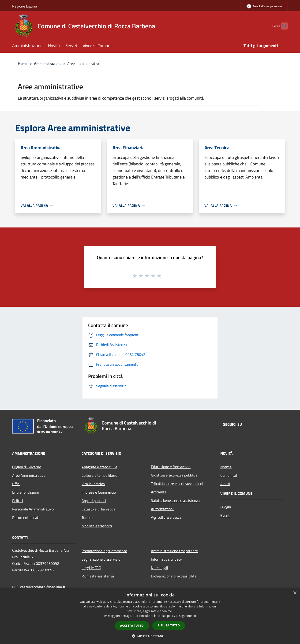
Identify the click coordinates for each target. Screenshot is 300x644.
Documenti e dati (26, 517)
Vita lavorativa (93, 484)
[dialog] (150, 616)
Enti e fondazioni (26, 492)
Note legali (159, 568)
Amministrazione (48, 63)
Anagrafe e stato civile (99, 467)
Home (22, 63)
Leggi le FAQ (91, 568)
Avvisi (225, 484)
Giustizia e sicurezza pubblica (174, 475)
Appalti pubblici (94, 501)
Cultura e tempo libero (99, 475)
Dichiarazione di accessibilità (174, 576)
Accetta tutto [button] (132, 626)
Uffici (16, 484)
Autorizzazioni (162, 509)
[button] (150, 636)
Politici (18, 501)
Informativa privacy (166, 559)
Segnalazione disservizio (101, 559)
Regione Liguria (25, 6)
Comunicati (229, 475)
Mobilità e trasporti (97, 526)
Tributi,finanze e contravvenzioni (177, 484)
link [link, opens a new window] (195, 616)
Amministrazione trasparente (174, 551)
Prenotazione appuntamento (104, 551)
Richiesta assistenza (98, 576)
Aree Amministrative (29, 475)
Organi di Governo (27, 467)
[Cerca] (282, 26)
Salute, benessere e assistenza (175, 500)
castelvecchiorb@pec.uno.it (43, 587)
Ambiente (159, 492)
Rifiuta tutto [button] (169, 625)
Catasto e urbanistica (98, 509)
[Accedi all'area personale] (264, 6)
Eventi (225, 515)
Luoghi (226, 507)
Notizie (226, 467)
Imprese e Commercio (99, 492)
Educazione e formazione (171, 467)
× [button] (295, 593)
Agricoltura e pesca (166, 517)
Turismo (88, 517)
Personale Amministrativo (33, 509)
